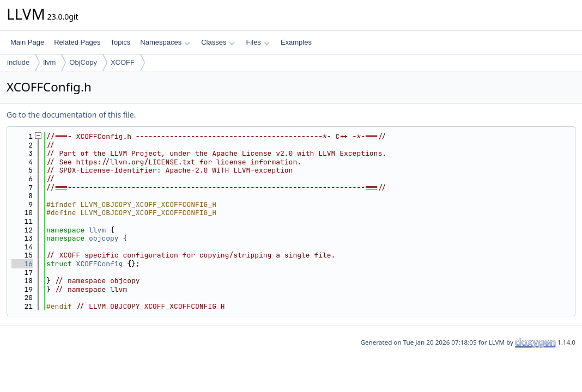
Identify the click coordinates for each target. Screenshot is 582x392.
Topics (120, 42)
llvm (49, 62)
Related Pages (77, 42)
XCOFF (123, 62)
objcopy (104, 238)
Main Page (27, 42)
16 (22, 264)
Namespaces (165, 42)
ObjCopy (83, 62)
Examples (296, 42)
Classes (218, 42)
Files (257, 42)
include (18, 62)
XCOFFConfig (100, 264)
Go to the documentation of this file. (71, 115)
